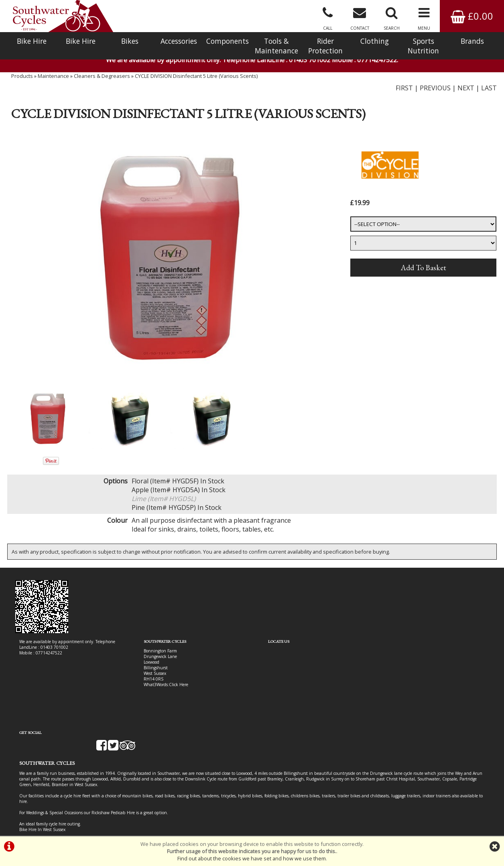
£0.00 (472, 16)
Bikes (130, 41)
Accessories (179, 41)
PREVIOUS (435, 90)
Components (228, 41)
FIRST (404, 90)
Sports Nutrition (423, 46)
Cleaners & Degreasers (102, 78)
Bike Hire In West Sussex (42, 807)
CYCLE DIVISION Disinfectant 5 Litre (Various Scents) (196, 78)
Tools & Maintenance (276, 46)
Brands (472, 41)
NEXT (466, 90)
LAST (489, 90)
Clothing (375, 41)
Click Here (173, 687)
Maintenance (53, 78)
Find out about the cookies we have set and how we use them (252, 858)
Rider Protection (325, 46)
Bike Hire (32, 41)
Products (22, 78)
